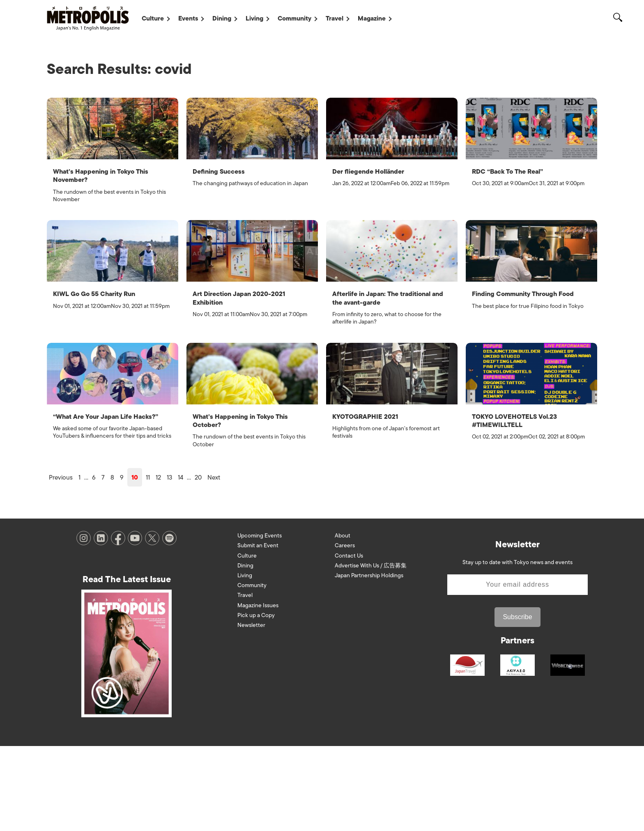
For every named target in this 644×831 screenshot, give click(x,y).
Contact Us (349, 640)
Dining (222, 18)
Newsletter (251, 710)
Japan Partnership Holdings (369, 660)
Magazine (372, 18)
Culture (153, 18)
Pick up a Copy (256, 700)
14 (181, 562)
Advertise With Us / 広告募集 (371, 650)
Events (188, 18)
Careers (345, 630)
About (343, 621)
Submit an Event (258, 630)
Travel (335, 18)
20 (198, 562)
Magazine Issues (258, 690)
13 (169, 562)
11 (148, 562)
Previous (61, 562)
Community (294, 18)
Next (214, 562)
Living (254, 18)
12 (158, 562)
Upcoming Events (260, 621)
